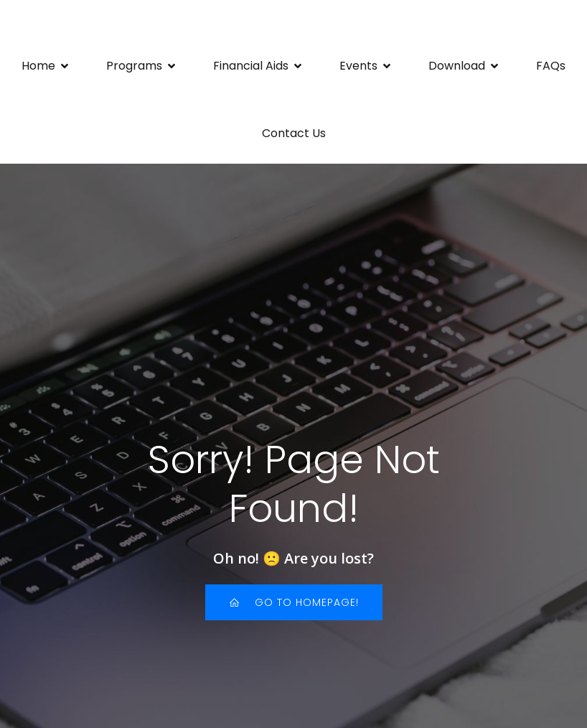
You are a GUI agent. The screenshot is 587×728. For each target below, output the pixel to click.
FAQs (551, 66)
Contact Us (294, 133)
